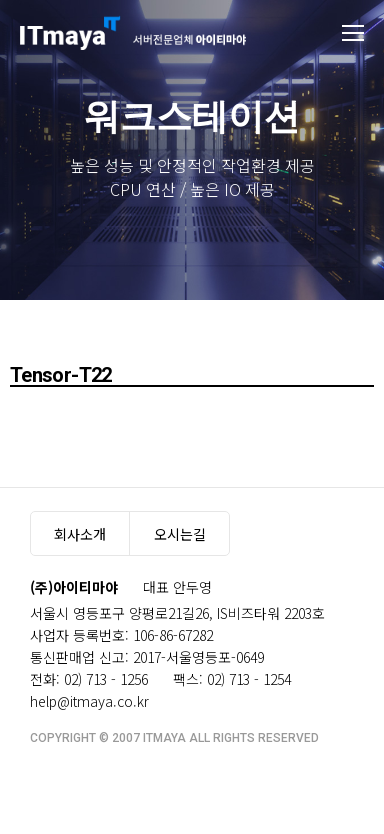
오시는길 (180, 534)
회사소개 (80, 534)
